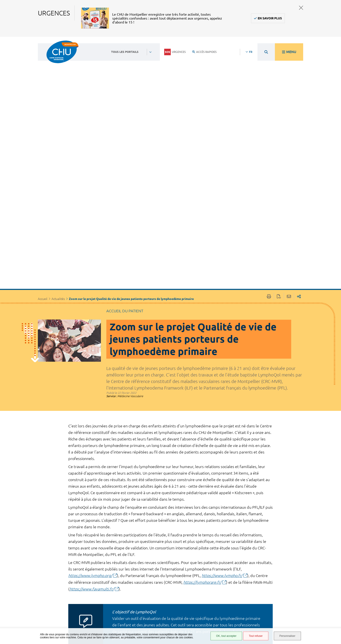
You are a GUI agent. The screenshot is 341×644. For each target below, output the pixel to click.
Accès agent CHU (217, 584)
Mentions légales (218, 601)
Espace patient (216, 580)
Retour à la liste (175, 550)
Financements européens (215, 620)
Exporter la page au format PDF (279, 151)
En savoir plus (270, 18)
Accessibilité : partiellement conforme (216, 592)
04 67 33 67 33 (147, 591)
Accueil (43, 153)
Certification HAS (218, 626)
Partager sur (299, 151)
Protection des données (216, 607)
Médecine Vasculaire (130, 250)
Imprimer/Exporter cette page (269, 151)
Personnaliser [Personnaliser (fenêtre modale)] (287, 636)
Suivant (260, 550)
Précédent (83, 550)
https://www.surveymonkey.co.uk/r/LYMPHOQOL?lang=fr (168, 529)
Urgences (175, 52)
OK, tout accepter (226, 636)
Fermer (301, 8)
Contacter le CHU (150, 577)
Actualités (58, 153)
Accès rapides (204, 52)
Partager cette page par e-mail (289, 151)
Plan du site (214, 613)
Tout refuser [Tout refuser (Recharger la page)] (256, 636)
